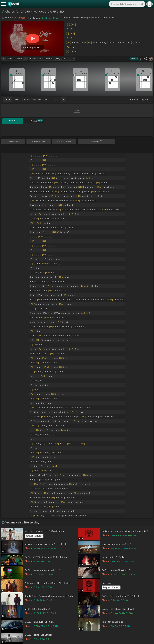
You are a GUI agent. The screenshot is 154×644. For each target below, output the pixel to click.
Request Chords (34, 536)
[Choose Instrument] (64, 100)
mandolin (37, 100)
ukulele (27, 100)
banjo (47, 100)
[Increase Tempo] (25, 59)
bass (57, 100)
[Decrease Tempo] (4, 59)
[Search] (142, 4)
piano (18, 100)
